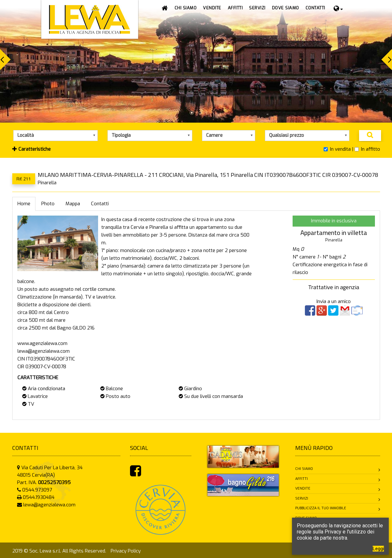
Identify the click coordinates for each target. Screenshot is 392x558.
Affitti (302, 479)
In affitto (367, 149)
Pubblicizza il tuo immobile (321, 508)
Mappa (73, 204)
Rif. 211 (24, 179)
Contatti (100, 204)
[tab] (196, 150)
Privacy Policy (126, 551)
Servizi (302, 498)
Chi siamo (304, 469)
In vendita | (338, 149)
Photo (48, 204)
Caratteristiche (31, 149)
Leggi (378, 549)
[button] (212, 8)
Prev (5, 60)
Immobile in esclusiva (334, 221)
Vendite (303, 488)
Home (24, 204)
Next (387, 60)
